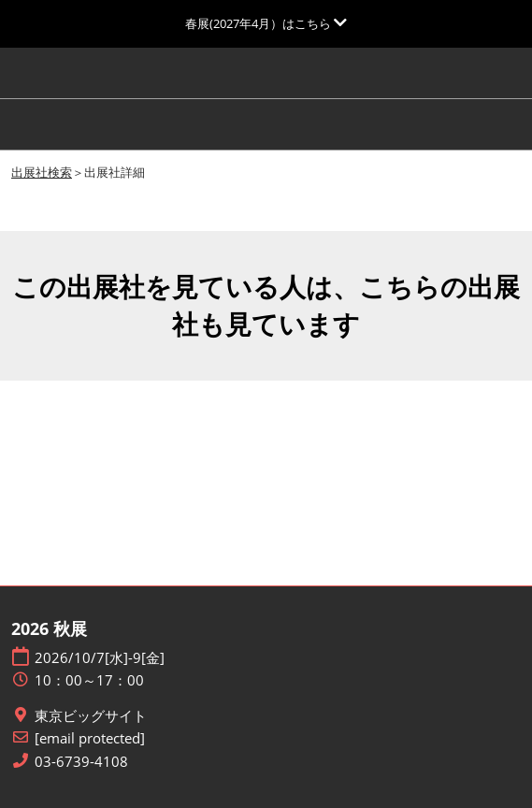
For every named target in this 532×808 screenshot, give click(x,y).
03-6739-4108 (81, 762)
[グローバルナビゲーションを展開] (266, 23)
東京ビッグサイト (91, 716)
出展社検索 (42, 172)
